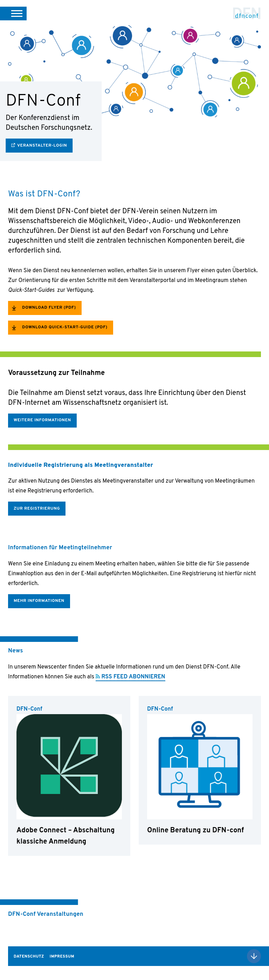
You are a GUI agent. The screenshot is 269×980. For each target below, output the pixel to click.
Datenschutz (29, 956)
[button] (13, 13)
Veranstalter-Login (42, 146)
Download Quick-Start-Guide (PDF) (65, 327)
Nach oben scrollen (254, 956)
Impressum (62, 956)
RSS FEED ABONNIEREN (133, 677)
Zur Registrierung (37, 509)
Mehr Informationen (39, 601)
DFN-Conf (247, 13)
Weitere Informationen (42, 420)
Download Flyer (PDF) (49, 308)
